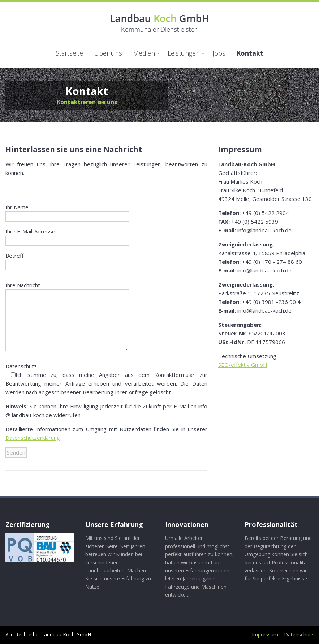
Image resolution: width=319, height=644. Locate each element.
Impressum (265, 634)
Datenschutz (299, 634)
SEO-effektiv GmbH (243, 365)
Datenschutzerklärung (33, 438)
